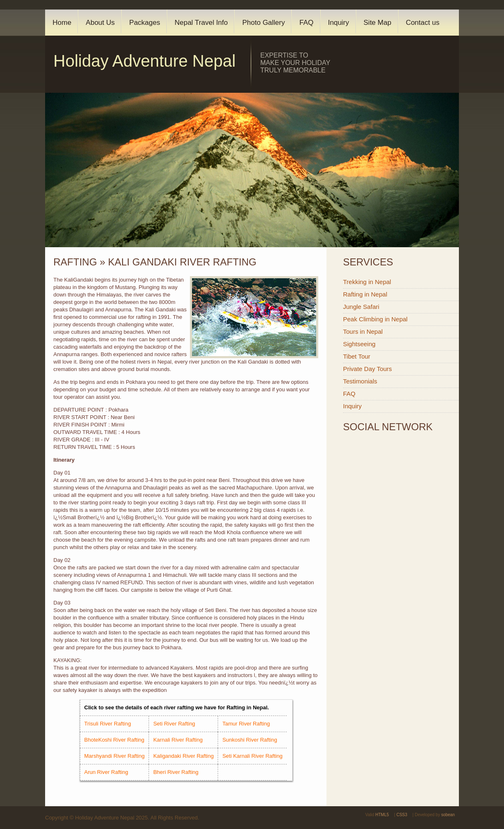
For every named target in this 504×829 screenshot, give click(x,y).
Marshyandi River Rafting (115, 756)
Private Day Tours (367, 369)
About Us (100, 23)
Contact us (423, 23)
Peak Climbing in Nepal (375, 319)
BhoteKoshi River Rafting (114, 740)
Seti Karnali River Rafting (252, 756)
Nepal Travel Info (201, 23)
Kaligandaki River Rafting (183, 756)
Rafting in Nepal (365, 294)
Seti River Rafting (174, 724)
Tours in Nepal (363, 331)
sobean (448, 815)
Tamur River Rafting (246, 724)
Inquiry (339, 23)
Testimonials (360, 381)
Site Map (378, 23)
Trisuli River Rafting (108, 724)
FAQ (306, 23)
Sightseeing (359, 344)
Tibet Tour (357, 356)
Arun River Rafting (106, 772)
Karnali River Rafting (178, 740)
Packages (145, 23)
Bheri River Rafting (176, 772)
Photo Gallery (263, 23)
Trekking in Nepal (367, 282)
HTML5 (382, 815)
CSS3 (402, 815)
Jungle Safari (361, 307)
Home (62, 23)
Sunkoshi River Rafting (250, 740)
